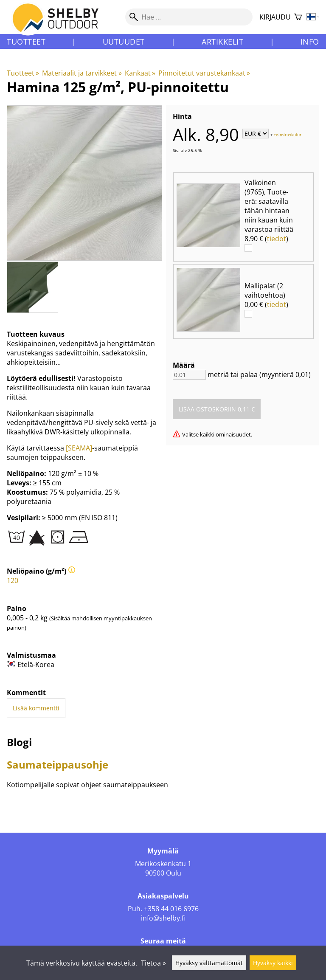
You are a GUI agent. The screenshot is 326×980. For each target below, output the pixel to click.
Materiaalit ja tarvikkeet (82, 73)
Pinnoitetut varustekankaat (204, 73)
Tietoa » (153, 963)
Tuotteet (26, 42)
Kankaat (140, 73)
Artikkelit (222, 42)
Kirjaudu (275, 17)
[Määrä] (189, 375)
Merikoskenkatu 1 (163, 864)
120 (13, 580)
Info (310, 42)
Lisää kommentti (36, 708)
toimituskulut (288, 134)
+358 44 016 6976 (171, 909)
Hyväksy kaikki (273, 963)
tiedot (277, 239)
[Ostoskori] (298, 17)
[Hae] (189, 17)
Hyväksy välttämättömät (209, 963)
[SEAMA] (79, 448)
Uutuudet (124, 42)
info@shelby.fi (163, 918)
